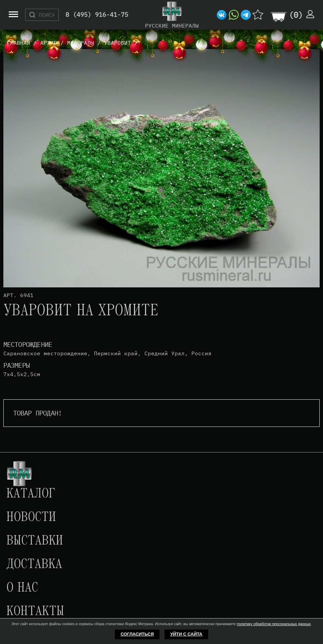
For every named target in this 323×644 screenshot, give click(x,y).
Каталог (31, 494)
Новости (31, 518)
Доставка (34, 565)
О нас (22, 588)
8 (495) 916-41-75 (97, 15)
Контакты (35, 612)
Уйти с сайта (186, 634)
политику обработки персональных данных (274, 624)
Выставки (35, 541)
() (296, 15)
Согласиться (137, 634)
